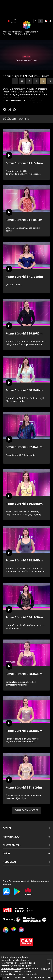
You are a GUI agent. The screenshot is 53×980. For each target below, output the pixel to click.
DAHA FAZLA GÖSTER (27, 810)
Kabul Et (46, 969)
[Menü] (4, 21)
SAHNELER (24, 119)
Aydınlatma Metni (11, 969)
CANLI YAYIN (12, 21)
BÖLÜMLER (9, 119)
